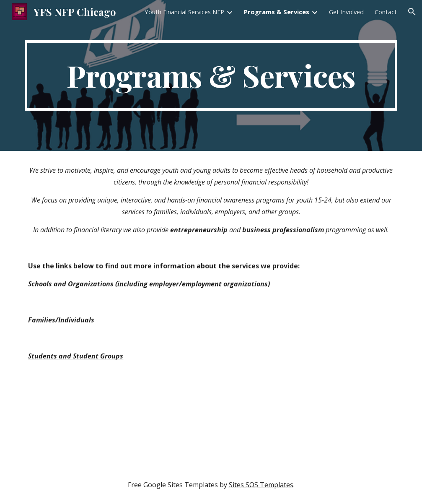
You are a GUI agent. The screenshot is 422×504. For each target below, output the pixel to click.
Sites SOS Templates (261, 485)
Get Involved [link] (346, 12)
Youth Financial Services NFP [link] (184, 12)
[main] (211, 75)
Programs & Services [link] (277, 12)
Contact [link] (386, 12)
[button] (412, 12)
